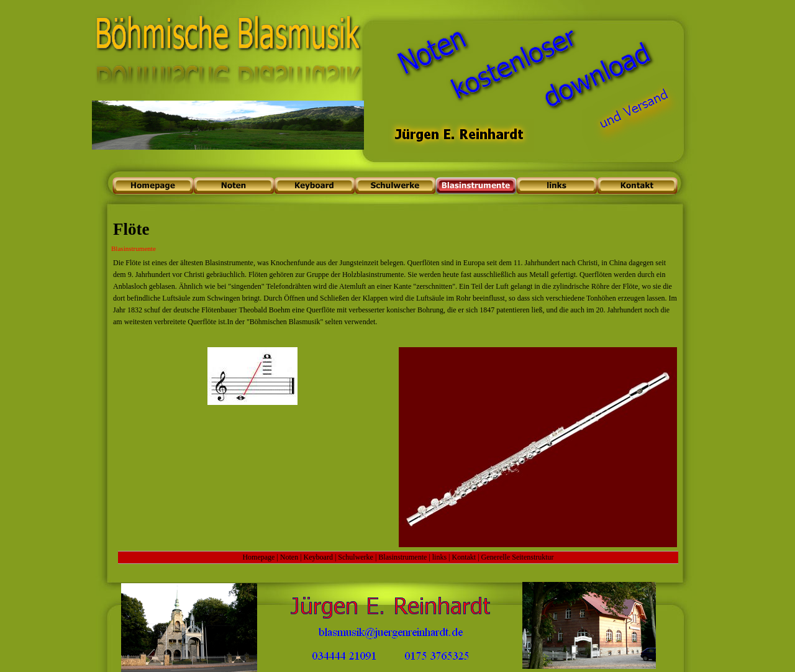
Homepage (258, 557)
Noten (289, 557)
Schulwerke (356, 557)
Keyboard (318, 557)
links (439, 557)
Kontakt (464, 557)
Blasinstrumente (402, 557)
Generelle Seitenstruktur (518, 557)
